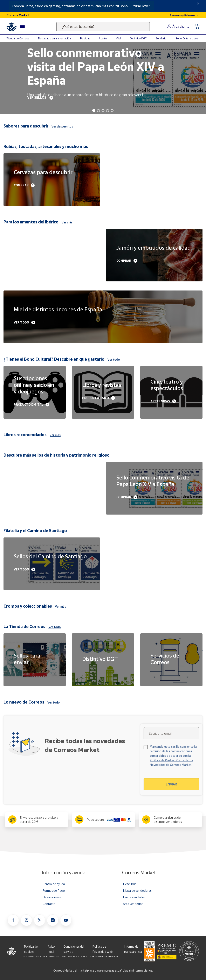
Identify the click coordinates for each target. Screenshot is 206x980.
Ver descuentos (62, 126)
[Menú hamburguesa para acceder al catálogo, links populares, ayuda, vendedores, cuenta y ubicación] (22, 26)
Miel (118, 38)
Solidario (161, 38)
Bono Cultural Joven (187, 38)
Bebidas (85, 38)
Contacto (49, 904)
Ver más (67, 222)
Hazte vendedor (134, 897)
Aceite (103, 38)
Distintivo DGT (138, 38)
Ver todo (114, 360)
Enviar (171, 784)
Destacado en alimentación (54, 38)
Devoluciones (52, 897)
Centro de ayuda (54, 884)
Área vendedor (133, 904)
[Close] (198, 4)
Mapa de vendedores (137, 890)
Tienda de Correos (18, 38)
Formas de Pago (54, 890)
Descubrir (129, 884)
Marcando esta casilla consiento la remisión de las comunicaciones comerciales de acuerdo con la (173, 756)
